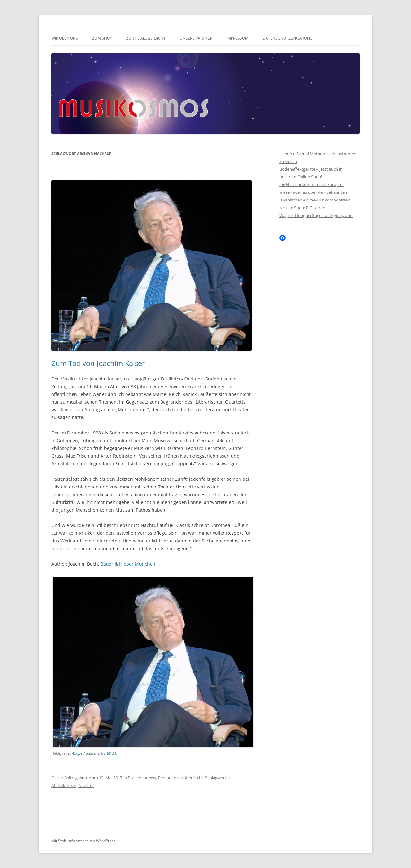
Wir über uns (65, 38)
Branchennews (142, 778)
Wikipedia (80, 753)
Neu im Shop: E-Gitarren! (303, 208)
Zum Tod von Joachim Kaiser (98, 363)
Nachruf (86, 785)
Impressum (237, 38)
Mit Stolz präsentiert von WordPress (83, 841)
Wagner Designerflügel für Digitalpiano (316, 215)
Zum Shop (102, 38)
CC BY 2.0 (109, 753)
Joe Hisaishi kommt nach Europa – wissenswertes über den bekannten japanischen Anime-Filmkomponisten (315, 192)
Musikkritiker (64, 785)
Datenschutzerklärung (288, 38)
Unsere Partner (196, 38)
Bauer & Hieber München (128, 564)
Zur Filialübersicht (146, 38)
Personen (167, 778)
